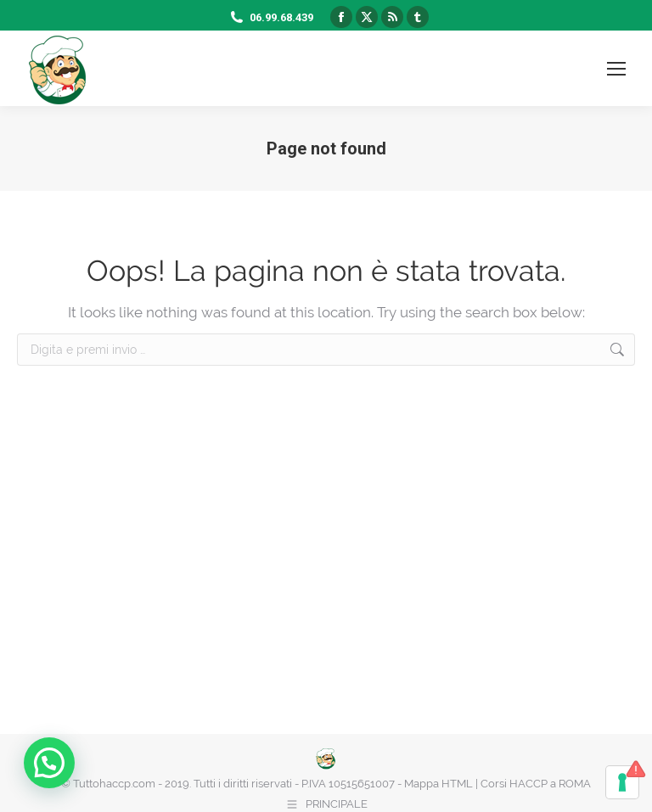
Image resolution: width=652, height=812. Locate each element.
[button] (53, 761)
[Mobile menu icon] (616, 69)
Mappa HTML (438, 784)
